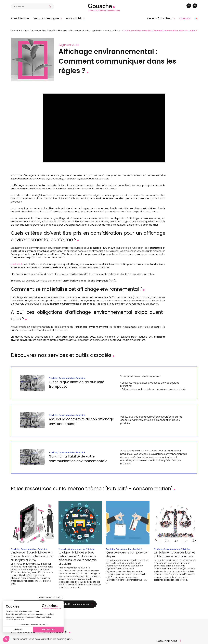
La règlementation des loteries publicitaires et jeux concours (174, 554)
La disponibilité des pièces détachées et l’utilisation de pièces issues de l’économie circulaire (78, 558)
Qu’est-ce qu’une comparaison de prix (127, 554)
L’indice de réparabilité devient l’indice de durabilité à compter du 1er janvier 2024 (32, 556)
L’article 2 (16, 264)
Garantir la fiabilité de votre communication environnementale (79, 459)
